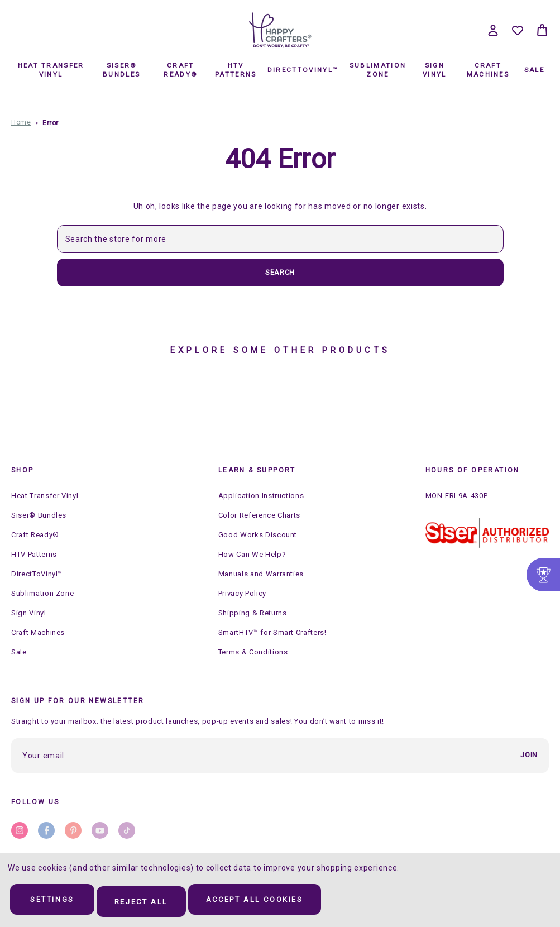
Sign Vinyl (435, 70)
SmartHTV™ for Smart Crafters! (272, 632)
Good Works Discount (258, 535)
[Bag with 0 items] (542, 30)
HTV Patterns (236, 70)
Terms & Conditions (253, 652)
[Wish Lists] (518, 30)
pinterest (73, 830)
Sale (534, 70)
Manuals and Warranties (261, 574)
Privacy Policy (242, 593)
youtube (100, 830)
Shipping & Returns (253, 613)
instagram (20, 830)
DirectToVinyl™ (303, 70)
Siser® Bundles (121, 70)
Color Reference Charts (259, 515)
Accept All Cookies (293, 902)
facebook (46, 830)
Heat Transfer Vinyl (51, 70)
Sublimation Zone (378, 70)
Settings (60, 902)
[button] (487, 533)
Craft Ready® (180, 70)
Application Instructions (261, 496)
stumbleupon (127, 830)
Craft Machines (488, 70)
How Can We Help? (252, 554)
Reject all (163, 902)
